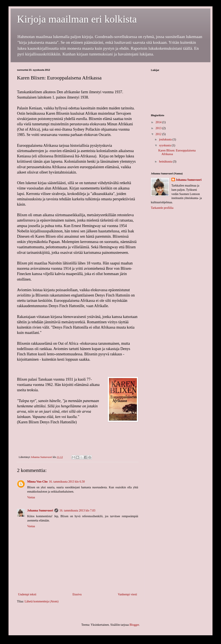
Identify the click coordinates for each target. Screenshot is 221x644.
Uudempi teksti (27, 594)
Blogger (134, 625)
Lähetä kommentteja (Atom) (42, 601)
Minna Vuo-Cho (37, 482)
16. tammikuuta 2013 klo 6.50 (67, 482)
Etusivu (77, 594)
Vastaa (31, 497)
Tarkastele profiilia (162, 208)
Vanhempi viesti (127, 594)
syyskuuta (165, 145)
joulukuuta (166, 139)
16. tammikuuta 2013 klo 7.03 (77, 511)
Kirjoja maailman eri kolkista (77, 19)
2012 (159, 134)
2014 (159, 122)
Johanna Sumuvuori (40, 511)
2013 (159, 128)
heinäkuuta (166, 162)
